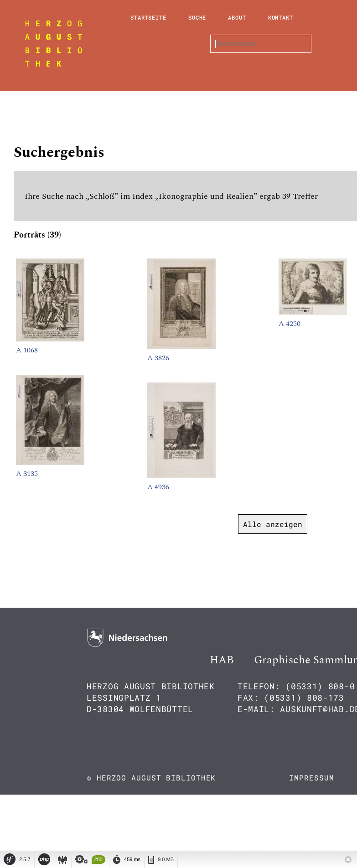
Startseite (148, 17)
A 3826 (158, 358)
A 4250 (290, 324)
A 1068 (27, 350)
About (237, 17)
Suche (197, 17)
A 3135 (27, 474)
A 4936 (158, 487)
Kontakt (281, 17)
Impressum (311, 778)
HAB (222, 660)
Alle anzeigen (273, 524)
